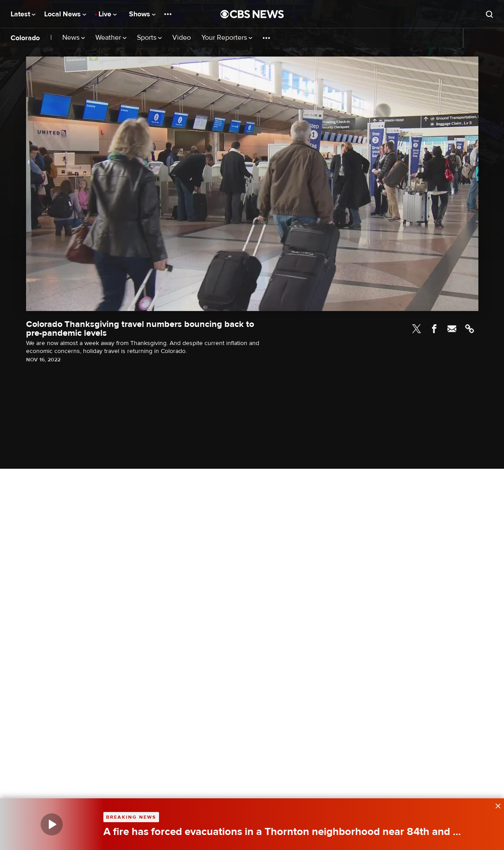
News (74, 38)
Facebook (434, 329)
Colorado (25, 38)
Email (452, 329)
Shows (142, 14)
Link (470, 329)
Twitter (417, 329)
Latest (23, 14)
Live (108, 14)
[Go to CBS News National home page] (252, 14)
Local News (65, 14)
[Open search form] (489, 14)
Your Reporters (227, 38)
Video (182, 38)
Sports (149, 38)
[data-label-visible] (495, 805)
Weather (111, 38)
